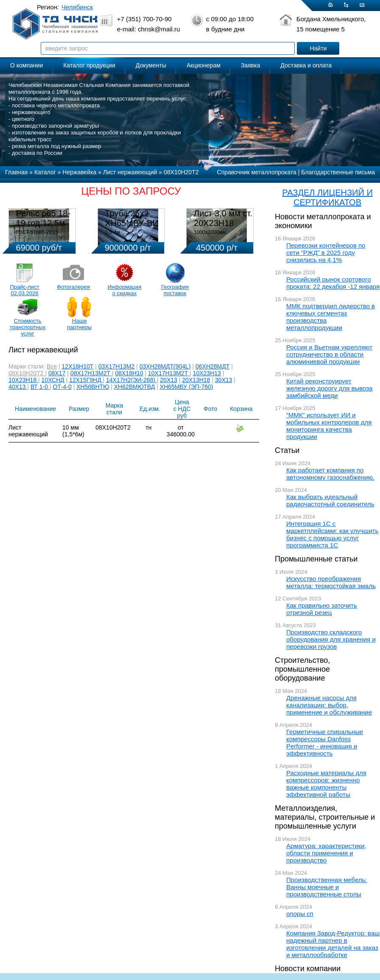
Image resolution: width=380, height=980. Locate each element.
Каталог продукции (89, 65)
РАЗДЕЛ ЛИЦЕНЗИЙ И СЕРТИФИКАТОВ (327, 197)
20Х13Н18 (196, 380)
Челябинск (77, 7)
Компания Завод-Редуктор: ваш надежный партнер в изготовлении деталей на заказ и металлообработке (333, 944)
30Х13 (224, 380)
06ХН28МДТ (212, 366)
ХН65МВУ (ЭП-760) (187, 387)
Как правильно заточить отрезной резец (322, 609)
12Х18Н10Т (78, 366)
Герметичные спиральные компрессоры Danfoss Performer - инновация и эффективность (325, 743)
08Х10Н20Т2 (27, 373)
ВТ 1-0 (40, 387)
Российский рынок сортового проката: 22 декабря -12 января (333, 283)
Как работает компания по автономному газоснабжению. (330, 474)
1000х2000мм (210, 232)
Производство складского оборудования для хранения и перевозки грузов (331, 639)
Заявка (250, 65)
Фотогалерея (73, 287)
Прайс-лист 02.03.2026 (24, 290)
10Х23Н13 (207, 373)
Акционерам (204, 65)
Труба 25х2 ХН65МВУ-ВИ (131, 218)
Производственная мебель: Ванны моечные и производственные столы (327, 887)
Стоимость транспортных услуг (28, 327)
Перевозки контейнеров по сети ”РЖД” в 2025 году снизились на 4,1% (326, 253)
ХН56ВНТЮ (93, 387)
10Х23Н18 (23, 380)
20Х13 (168, 380)
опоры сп (300, 914)
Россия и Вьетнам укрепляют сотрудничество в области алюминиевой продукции (329, 354)
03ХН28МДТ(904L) (165, 366)
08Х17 (57, 373)
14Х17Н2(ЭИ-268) (131, 380)
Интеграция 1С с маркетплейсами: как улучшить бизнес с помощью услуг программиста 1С (332, 534)
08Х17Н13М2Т (91, 373)
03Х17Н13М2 (117, 366)
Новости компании (308, 969)
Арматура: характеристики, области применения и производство (326, 853)
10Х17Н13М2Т (169, 373)
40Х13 (18, 387)
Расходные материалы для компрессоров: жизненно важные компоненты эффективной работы (326, 784)
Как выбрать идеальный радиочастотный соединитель (330, 500)
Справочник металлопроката (257, 172)
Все (52, 366)
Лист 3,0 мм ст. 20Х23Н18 (223, 218)
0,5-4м (112, 232)
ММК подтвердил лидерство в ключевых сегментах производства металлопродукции (331, 317)
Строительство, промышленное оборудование (302, 669)
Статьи (287, 450)
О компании (27, 65)
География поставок (175, 290)
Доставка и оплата (306, 65)
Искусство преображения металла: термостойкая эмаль (331, 582)
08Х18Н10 (129, 373)
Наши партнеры (79, 324)
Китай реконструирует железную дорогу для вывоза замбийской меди (329, 388)
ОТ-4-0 (62, 387)
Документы (151, 65)
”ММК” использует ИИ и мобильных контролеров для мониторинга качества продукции (329, 426)
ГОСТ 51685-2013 (37, 232)
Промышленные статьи (316, 559)
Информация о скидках (125, 290)
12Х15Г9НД (86, 380)
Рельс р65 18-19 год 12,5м (43, 218)
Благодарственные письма (338, 172)
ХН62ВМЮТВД (134, 387)
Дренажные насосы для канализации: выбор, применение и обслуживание (329, 705)
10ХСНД (53, 380)
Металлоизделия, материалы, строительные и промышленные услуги (325, 817)
